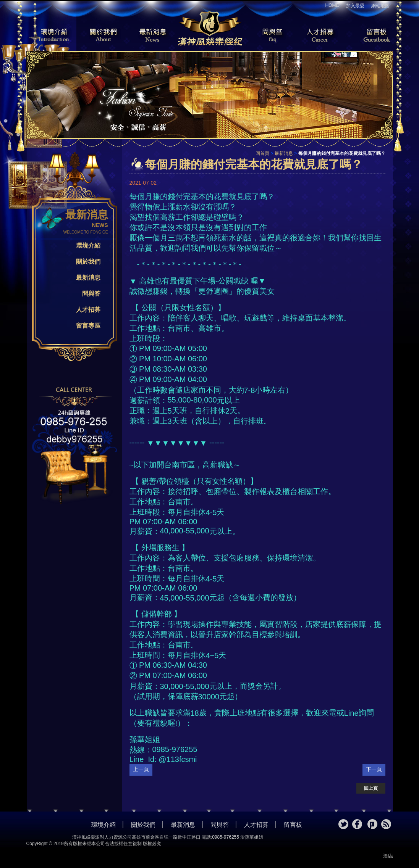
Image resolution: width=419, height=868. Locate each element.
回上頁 (371, 788)
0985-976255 (226, 837)
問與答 (267, 36)
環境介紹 (49, 36)
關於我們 (101, 36)
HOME (332, 5)
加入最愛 (355, 6)
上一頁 (141, 769)
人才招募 (319, 36)
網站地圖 (380, 6)
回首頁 (262, 153)
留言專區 (88, 326)
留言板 (370, 36)
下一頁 (374, 769)
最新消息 (152, 36)
